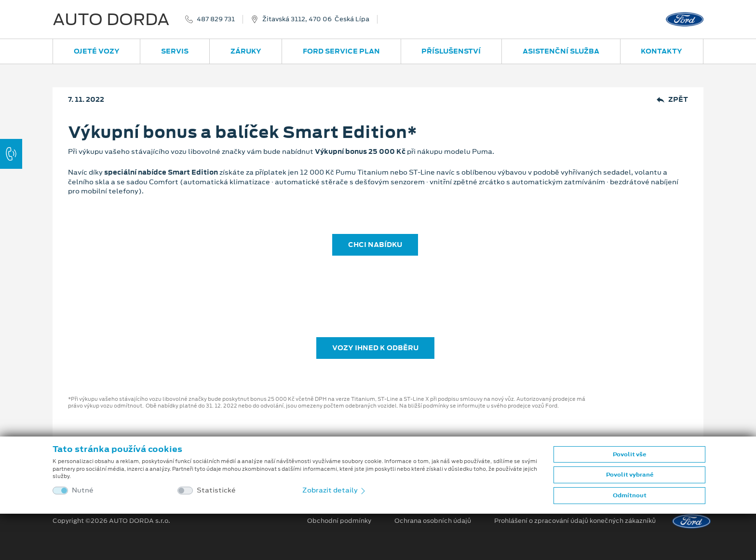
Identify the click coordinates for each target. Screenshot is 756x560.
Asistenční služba (561, 51)
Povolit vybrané (630, 475)
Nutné (83, 490)
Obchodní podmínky (339, 521)
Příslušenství (451, 51)
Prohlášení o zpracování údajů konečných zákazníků (575, 521)
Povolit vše (629, 454)
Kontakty (661, 51)
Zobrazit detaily (335, 490)
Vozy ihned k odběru (375, 348)
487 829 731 (216, 19)
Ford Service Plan (341, 51)
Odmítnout (630, 495)
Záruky (246, 51)
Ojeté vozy (97, 51)
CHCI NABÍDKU (375, 245)
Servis (175, 51)
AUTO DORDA (111, 19)
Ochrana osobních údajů (433, 521)
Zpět (672, 100)
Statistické (216, 490)
